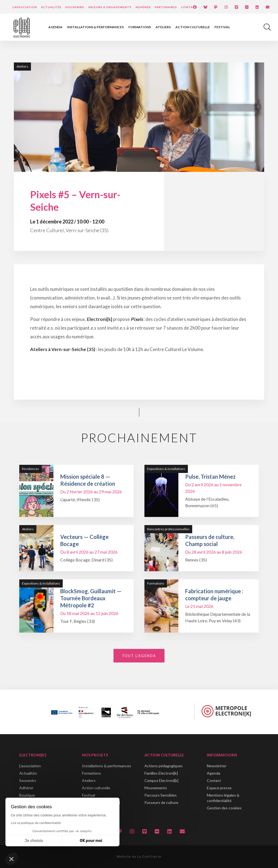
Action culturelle (193, 27)
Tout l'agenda (139, 656)
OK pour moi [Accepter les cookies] (91, 841)
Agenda (55, 27)
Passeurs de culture (161, 802)
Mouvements (156, 788)
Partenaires (166, 7)
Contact (189, 7)
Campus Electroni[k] (161, 780)
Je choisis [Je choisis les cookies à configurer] (34, 841)
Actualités (51, 7)
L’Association (25, 7)
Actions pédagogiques (164, 766)
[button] (11, 859)
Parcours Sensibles (161, 795)
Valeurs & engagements (110, 7)
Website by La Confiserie (139, 856)
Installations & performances (95, 27)
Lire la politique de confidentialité (36, 823)
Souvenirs (75, 7)
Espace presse (219, 788)
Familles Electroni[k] (161, 773)
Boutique (27, 795)
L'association (30, 766)
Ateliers (163, 27)
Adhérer (143, 7)
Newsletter (217, 766)
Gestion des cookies (224, 808)
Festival (222, 27)
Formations (140, 27)
